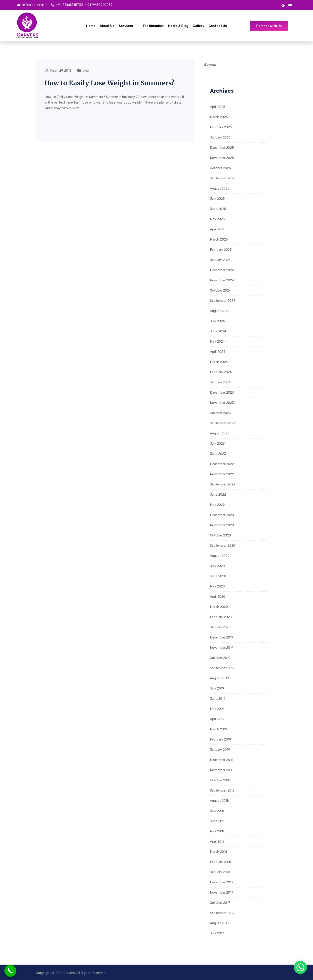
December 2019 (222, 637)
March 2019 (219, 729)
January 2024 (220, 382)
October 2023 (220, 413)
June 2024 (218, 331)
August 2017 (219, 923)
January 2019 (220, 750)
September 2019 (222, 668)
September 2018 (222, 790)
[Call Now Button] (10, 971)
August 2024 (220, 311)
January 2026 (220, 137)
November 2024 (222, 280)
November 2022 (222, 474)
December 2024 (222, 270)
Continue (58, 128)
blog (86, 71)
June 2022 (218, 495)
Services (128, 26)
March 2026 (219, 117)
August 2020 (220, 556)
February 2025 (221, 250)
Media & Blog (178, 26)
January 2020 (220, 627)
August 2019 (219, 678)
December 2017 (222, 882)
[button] (300, 967)
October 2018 (220, 780)
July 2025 (217, 199)
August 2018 (219, 801)
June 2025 (218, 209)
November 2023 (222, 403)
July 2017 (217, 933)
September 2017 (222, 913)
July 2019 (217, 688)
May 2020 (217, 586)
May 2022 (217, 505)
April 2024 (218, 352)
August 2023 (220, 433)
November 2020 (222, 525)
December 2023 (222, 393)
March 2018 (219, 852)
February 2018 (221, 862)
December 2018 (222, 760)
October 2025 (220, 168)
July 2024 (217, 321)
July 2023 (217, 444)
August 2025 (220, 188)
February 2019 (221, 739)
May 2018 (217, 831)
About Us (107, 26)
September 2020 (223, 546)
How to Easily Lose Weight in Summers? (110, 83)
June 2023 (218, 454)
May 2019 (217, 709)
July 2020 (217, 566)
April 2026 (218, 107)
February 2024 (221, 372)
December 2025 (222, 148)
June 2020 (218, 576)
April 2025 (218, 229)
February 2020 (221, 617)
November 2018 (222, 770)
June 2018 (218, 821)
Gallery (199, 26)
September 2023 (223, 423)
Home (91, 26)
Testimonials (153, 26)
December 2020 (222, 515)
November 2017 (222, 893)
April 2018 (217, 841)
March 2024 (219, 362)
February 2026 (221, 127)
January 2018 (220, 872)
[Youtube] (290, 5)
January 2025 (220, 260)
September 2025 (223, 178)
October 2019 (220, 658)
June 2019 (218, 699)
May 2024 (217, 342)
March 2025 (219, 239)
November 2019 (222, 648)
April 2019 (217, 719)
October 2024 (220, 290)
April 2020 (218, 597)
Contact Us (218, 26)
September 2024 (223, 301)
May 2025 (217, 219)
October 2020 (220, 535)
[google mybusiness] (283, 5)
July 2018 (217, 811)
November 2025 (222, 158)
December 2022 (222, 464)
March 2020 (219, 607)
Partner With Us (269, 26)
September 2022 (223, 484)
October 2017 (220, 903)
